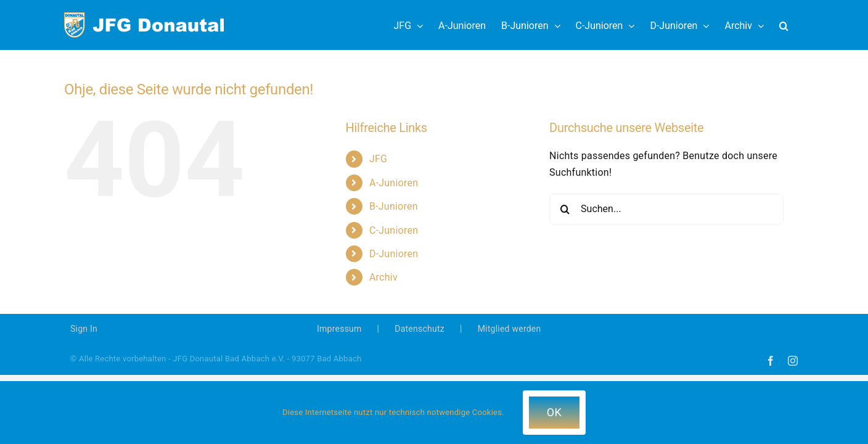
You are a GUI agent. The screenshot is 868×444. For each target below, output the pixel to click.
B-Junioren (394, 206)
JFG (378, 159)
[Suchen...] (666, 209)
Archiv (383, 277)
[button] (799, 25)
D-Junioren (394, 254)
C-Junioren (394, 230)
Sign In (84, 329)
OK (554, 412)
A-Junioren (394, 183)
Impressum (339, 329)
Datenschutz (420, 329)
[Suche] (565, 209)
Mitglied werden (510, 329)
